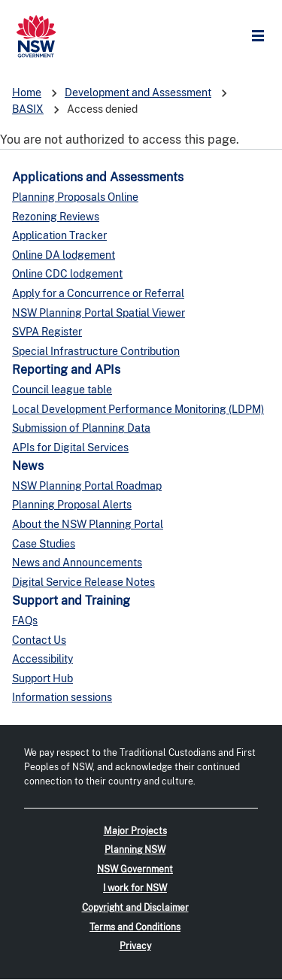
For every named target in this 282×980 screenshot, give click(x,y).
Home (27, 93)
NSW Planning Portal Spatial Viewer (99, 313)
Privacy (135, 946)
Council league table (62, 390)
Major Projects (135, 831)
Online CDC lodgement (67, 274)
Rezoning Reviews (56, 217)
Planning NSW (135, 850)
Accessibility (42, 659)
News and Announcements (77, 563)
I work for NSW (135, 888)
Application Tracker (59, 235)
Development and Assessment (138, 93)
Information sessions (62, 697)
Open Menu (262, 36)
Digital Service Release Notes (83, 582)
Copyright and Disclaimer (135, 908)
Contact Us (39, 640)
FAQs (25, 620)
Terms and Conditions (135, 927)
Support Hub (42, 678)
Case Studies (44, 544)
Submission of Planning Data (81, 428)
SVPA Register (47, 332)
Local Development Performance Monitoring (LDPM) (138, 409)
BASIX (28, 109)
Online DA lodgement (64, 255)
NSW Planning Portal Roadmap (87, 486)
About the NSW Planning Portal (88, 524)
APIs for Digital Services (70, 448)
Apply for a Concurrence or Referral (98, 293)
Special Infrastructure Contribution (96, 351)
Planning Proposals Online (75, 197)
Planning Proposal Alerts (72, 505)
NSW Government (135, 869)
